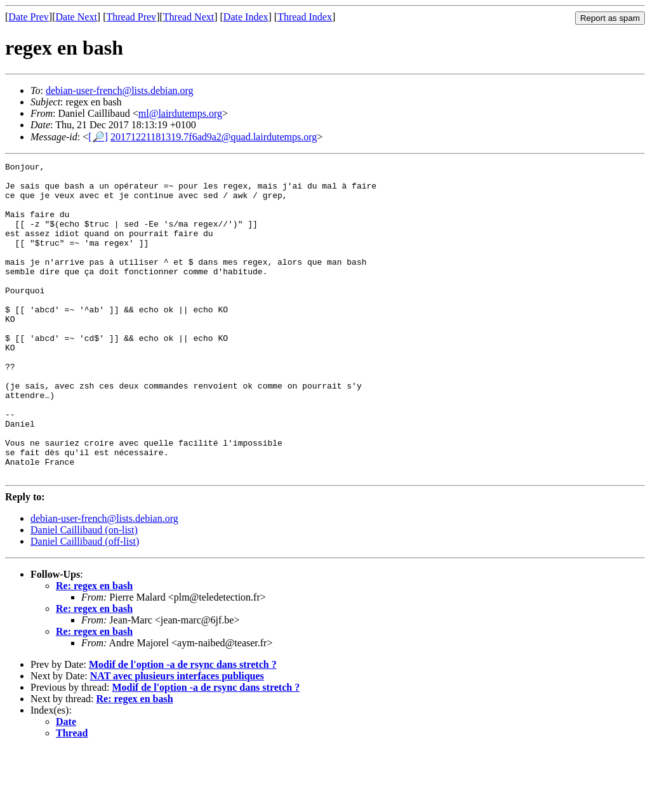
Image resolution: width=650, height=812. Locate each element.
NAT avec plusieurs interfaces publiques (177, 739)
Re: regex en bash (94, 649)
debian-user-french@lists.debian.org (120, 90)
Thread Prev (131, 17)
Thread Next (189, 17)
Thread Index (305, 17)
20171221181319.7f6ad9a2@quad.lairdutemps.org (214, 137)
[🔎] (98, 137)
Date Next (76, 17)
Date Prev (29, 17)
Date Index (246, 17)
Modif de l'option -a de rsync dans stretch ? (183, 727)
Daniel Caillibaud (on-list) (84, 593)
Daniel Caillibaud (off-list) (85, 604)
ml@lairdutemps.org (180, 113)
